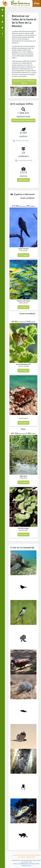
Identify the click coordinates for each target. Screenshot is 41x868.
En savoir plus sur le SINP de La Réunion (24, 82)
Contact (33, 857)
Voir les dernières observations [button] (23, 120)
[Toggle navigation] (4, 3)
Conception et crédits (24, 857)
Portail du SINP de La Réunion (31, 855)
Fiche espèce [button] (23, 255)
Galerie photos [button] (23, 180)
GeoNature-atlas (24, 864)
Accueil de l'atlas (17, 855)
